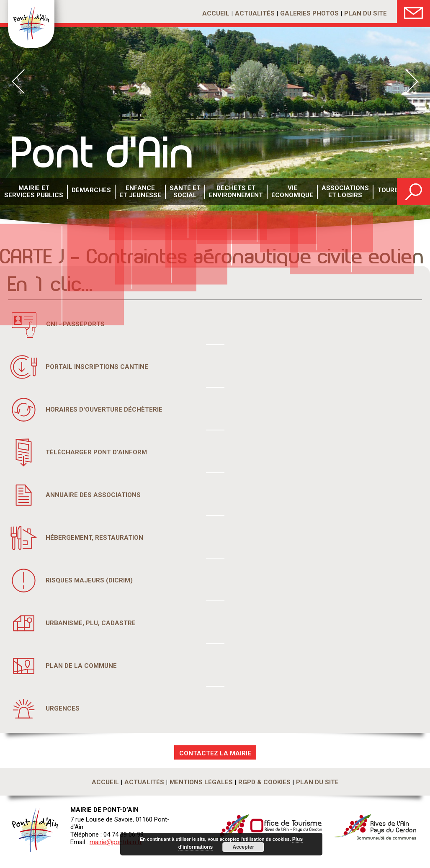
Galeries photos (309, 13)
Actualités (255, 13)
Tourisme (377, 192)
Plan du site (366, 13)
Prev (18, 81)
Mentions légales (201, 782)
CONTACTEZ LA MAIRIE (215, 753)
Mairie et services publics (32, 192)
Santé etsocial (176, 192)
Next (412, 81)
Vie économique (279, 192)
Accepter (242, 847)
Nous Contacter (413, 12)
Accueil (216, 13)
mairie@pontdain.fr (116, 842)
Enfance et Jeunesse (134, 192)
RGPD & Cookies (264, 782)
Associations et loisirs (330, 192)
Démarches (87, 192)
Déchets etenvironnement (225, 192)
